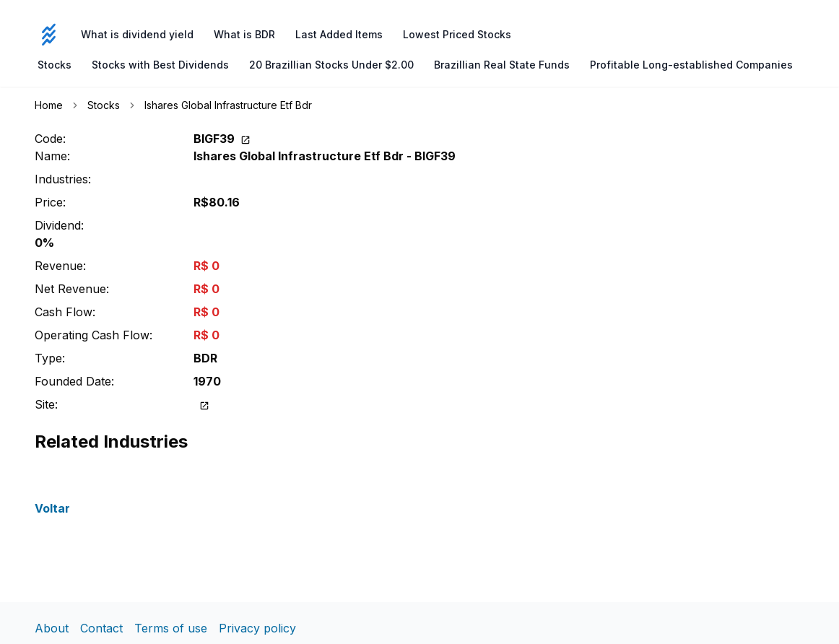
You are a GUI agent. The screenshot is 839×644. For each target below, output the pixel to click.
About (52, 628)
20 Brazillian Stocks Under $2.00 (331, 65)
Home (49, 105)
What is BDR (244, 34)
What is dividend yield (137, 34)
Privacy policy (257, 628)
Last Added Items (339, 34)
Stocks (55, 65)
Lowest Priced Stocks (457, 34)
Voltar (52, 508)
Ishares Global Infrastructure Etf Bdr (228, 105)
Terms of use (171, 628)
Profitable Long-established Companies (691, 65)
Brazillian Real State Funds (502, 65)
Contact (101, 628)
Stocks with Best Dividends (160, 65)
